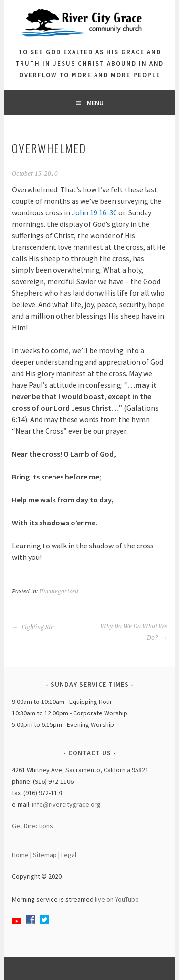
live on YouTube (117, 899)
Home (20, 855)
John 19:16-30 (94, 212)
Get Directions (32, 826)
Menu (95, 103)
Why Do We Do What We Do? (134, 632)
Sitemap (45, 855)
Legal (69, 855)
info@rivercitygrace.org (66, 804)
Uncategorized (59, 591)
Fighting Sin (33, 627)
